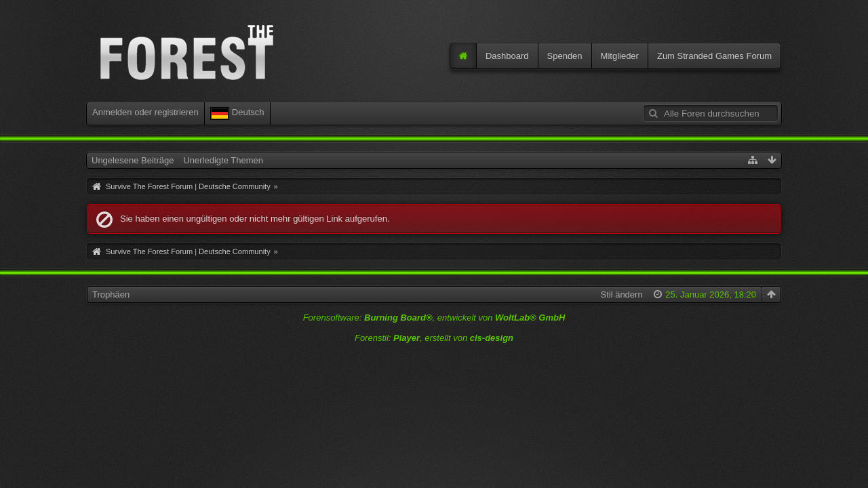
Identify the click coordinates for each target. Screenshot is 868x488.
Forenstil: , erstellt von (434, 338)
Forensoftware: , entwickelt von (434, 318)
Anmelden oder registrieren (145, 112)
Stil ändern (621, 294)
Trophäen (111, 294)
